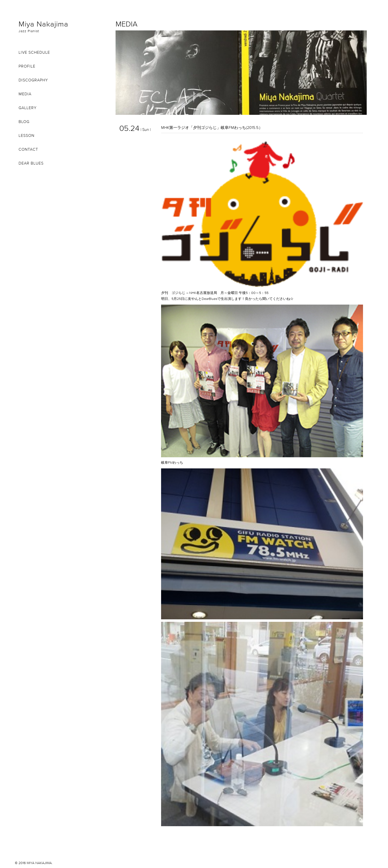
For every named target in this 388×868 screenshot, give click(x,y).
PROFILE (27, 66)
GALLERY (28, 108)
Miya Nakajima (63, 26)
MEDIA (25, 94)
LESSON (26, 135)
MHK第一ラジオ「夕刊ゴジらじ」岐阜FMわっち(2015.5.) (211, 127)
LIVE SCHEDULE (34, 52)
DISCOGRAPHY (33, 80)
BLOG (24, 121)
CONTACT (28, 149)
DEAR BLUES (31, 163)
